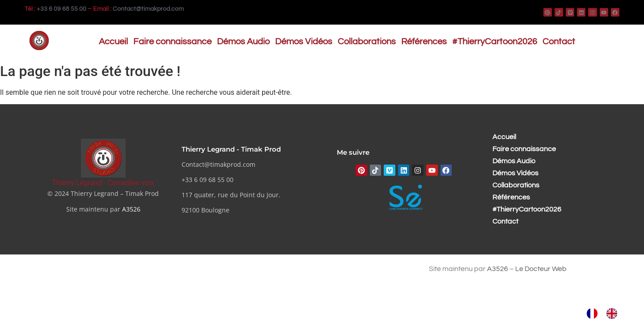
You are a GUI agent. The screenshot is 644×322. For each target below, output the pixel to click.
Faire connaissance (172, 42)
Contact (559, 42)
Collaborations (367, 42)
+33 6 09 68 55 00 (61, 9)
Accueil (113, 42)
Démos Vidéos (304, 42)
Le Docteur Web (541, 269)
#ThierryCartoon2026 (495, 42)
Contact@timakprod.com (148, 9)
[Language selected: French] (606, 314)
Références (424, 42)
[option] (614, 314)
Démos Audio (243, 42)
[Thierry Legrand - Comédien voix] (103, 158)
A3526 (131, 209)
